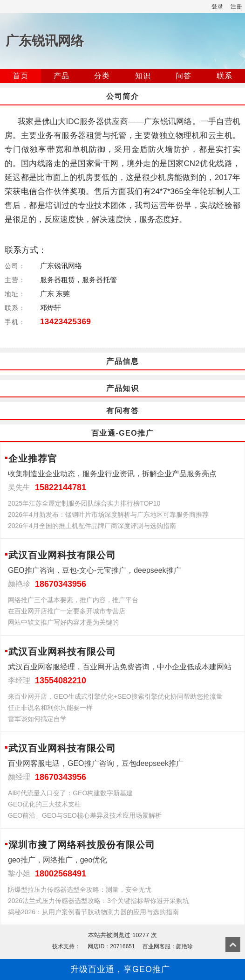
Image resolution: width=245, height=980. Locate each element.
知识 (143, 76)
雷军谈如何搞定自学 (37, 719)
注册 (237, 7)
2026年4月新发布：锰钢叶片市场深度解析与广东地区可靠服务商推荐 (108, 514)
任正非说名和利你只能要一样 (50, 708)
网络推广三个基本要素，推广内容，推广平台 (73, 600)
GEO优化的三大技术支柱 (44, 804)
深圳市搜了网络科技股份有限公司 (82, 845)
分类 (102, 76)
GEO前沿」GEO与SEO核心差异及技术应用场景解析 (85, 815)
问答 (184, 76)
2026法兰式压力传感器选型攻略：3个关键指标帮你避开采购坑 (99, 901)
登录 (218, 7)
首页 (20, 76)
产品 (61, 76)
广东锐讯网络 (45, 41)
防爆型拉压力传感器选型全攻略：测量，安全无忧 (80, 890)
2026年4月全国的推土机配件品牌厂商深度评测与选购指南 (92, 526)
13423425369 (66, 322)
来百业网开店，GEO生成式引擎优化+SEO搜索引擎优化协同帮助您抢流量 (115, 696)
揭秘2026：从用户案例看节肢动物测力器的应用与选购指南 (93, 912)
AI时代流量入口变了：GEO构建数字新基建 (70, 793)
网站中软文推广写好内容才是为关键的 (63, 622)
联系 (225, 76)
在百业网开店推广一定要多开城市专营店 (67, 611)
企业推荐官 (33, 459)
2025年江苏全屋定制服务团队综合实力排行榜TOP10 (84, 503)
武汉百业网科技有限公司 (62, 555)
